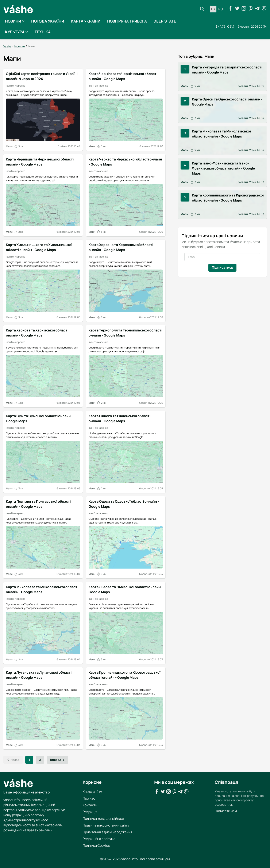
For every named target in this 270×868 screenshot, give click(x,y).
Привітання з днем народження (107, 832)
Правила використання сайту (106, 825)
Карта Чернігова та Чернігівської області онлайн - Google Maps (123, 76)
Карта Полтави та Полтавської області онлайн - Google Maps (38, 504)
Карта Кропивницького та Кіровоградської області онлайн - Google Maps (124, 675)
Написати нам (226, 811)
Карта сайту (92, 791)
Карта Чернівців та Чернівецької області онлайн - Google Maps (40, 162)
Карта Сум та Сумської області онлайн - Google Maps (39, 418)
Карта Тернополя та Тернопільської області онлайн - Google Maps (125, 333)
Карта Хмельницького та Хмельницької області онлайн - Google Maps (39, 247)
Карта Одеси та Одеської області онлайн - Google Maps (124, 504)
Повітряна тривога (127, 21)
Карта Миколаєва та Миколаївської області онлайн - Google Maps (42, 589)
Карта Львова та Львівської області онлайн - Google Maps (126, 589)
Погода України (48, 21)
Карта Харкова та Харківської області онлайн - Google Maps (37, 333)
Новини (15, 21)
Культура (16, 32)
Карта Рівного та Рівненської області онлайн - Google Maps (119, 418)
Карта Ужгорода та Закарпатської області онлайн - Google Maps (227, 69)
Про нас (89, 798)
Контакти (90, 805)
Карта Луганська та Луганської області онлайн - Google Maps (39, 675)
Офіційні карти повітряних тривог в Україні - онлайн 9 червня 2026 (43, 76)
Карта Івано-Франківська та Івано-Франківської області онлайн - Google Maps (223, 168)
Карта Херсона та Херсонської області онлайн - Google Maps (121, 247)
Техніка (43, 32)
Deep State (165, 21)
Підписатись (222, 267)
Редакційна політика (99, 839)
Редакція (90, 812)
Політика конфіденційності (104, 818)
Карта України (86, 21)
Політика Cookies (96, 845)
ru (221, 9)
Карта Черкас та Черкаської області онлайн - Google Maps (125, 162)
